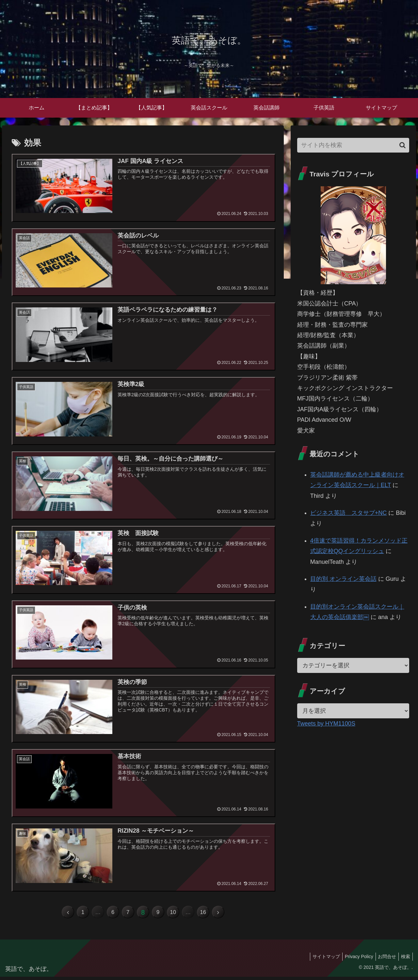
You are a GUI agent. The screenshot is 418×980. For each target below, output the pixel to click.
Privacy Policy (354, 959)
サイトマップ (319, 959)
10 (178, 914)
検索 (405, 959)
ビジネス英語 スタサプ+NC (349, 513)
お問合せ (384, 959)
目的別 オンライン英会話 (343, 579)
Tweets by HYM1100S (326, 724)
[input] (353, 145)
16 (214, 914)
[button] (402, 145)
